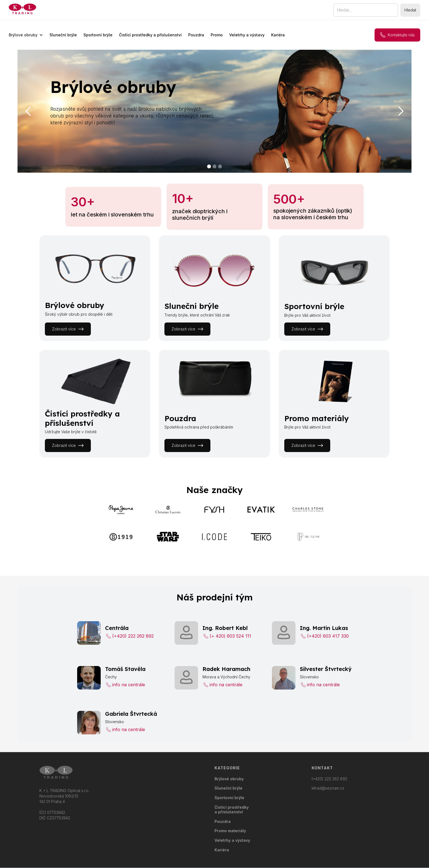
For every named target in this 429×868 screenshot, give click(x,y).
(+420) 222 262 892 (329, 779)
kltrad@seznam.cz (328, 788)
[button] (26, 35)
